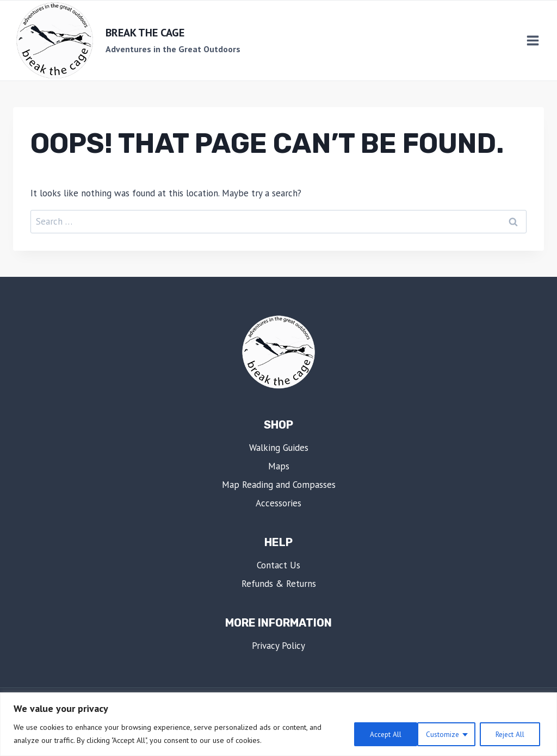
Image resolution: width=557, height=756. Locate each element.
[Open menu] (533, 41)
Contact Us (278, 565)
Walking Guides (279, 448)
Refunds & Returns (279, 584)
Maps (279, 466)
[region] (278, 724)
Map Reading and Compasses (279, 485)
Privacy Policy (278, 646)
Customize (375, 734)
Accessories (278, 503)
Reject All (444, 734)
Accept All (511, 734)
